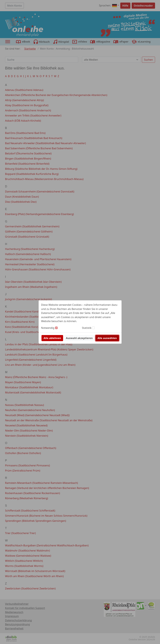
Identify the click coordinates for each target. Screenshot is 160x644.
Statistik (87, 328)
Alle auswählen (107, 338)
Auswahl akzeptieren (79, 338)
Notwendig (48, 328)
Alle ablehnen (52, 338)
